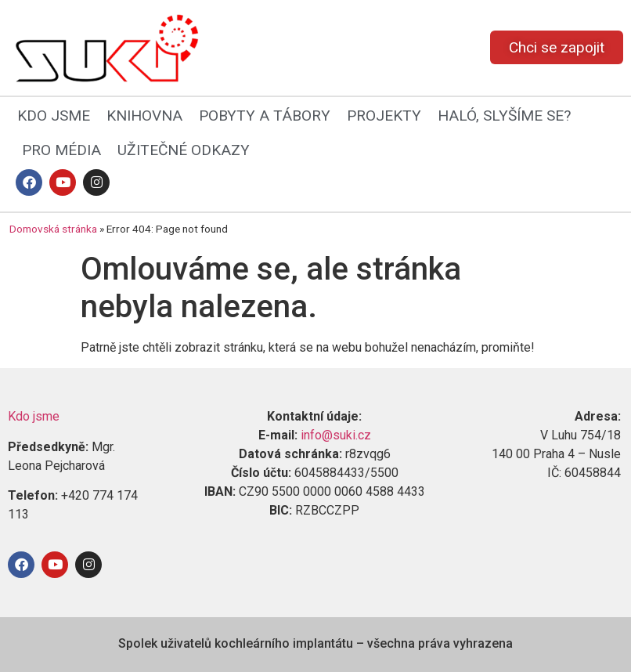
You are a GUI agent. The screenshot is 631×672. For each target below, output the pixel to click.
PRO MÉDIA (61, 150)
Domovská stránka (53, 229)
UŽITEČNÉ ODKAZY (184, 150)
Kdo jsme (34, 416)
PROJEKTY (384, 116)
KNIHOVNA (144, 116)
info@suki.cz (336, 435)
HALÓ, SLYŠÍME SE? (504, 116)
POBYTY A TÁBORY (265, 116)
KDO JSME (54, 116)
